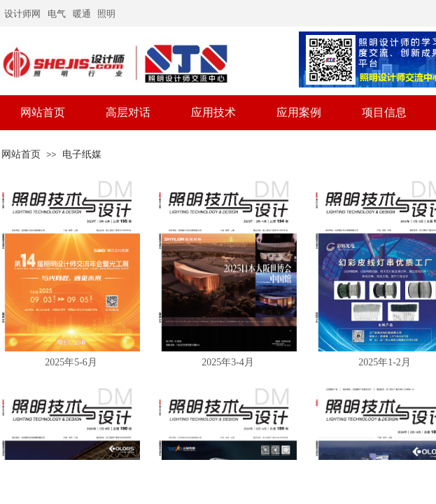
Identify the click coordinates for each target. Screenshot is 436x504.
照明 (106, 14)
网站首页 (21, 154)
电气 (57, 14)
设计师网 (22, 14)
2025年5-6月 (71, 362)
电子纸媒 (82, 154)
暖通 (82, 14)
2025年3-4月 (228, 362)
